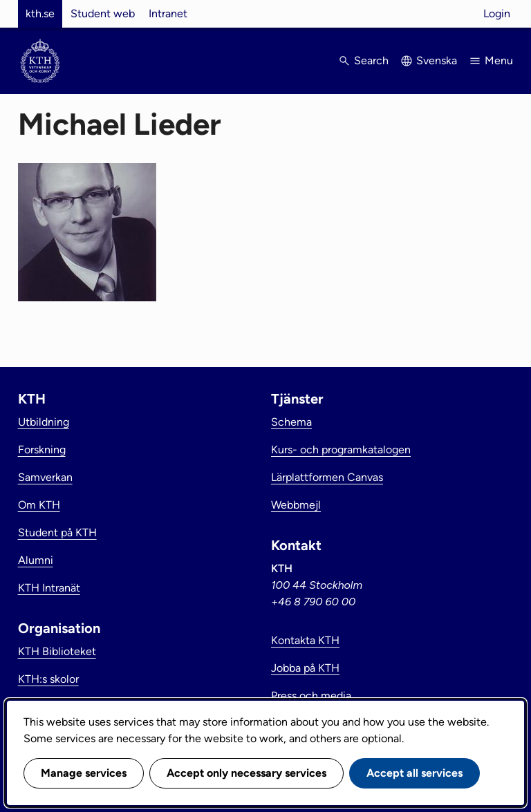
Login (497, 13)
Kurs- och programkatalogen (341, 450)
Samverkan (45, 477)
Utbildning (44, 422)
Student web (103, 13)
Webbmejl (296, 505)
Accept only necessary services (246, 773)
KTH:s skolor (48, 679)
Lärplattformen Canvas (327, 477)
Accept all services (414, 773)
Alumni (36, 560)
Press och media (311, 696)
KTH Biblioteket (57, 651)
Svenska (437, 60)
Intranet (168, 13)
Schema (291, 422)
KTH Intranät (49, 588)
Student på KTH (57, 532)
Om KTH (39, 505)
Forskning (42, 450)
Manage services (84, 773)
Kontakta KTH (305, 640)
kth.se (40, 13)
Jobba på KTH (305, 668)
